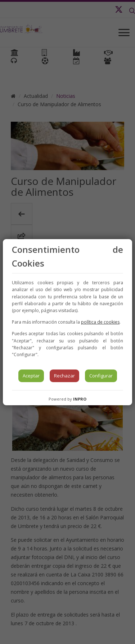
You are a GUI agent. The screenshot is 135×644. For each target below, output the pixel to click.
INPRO (80, 399)
